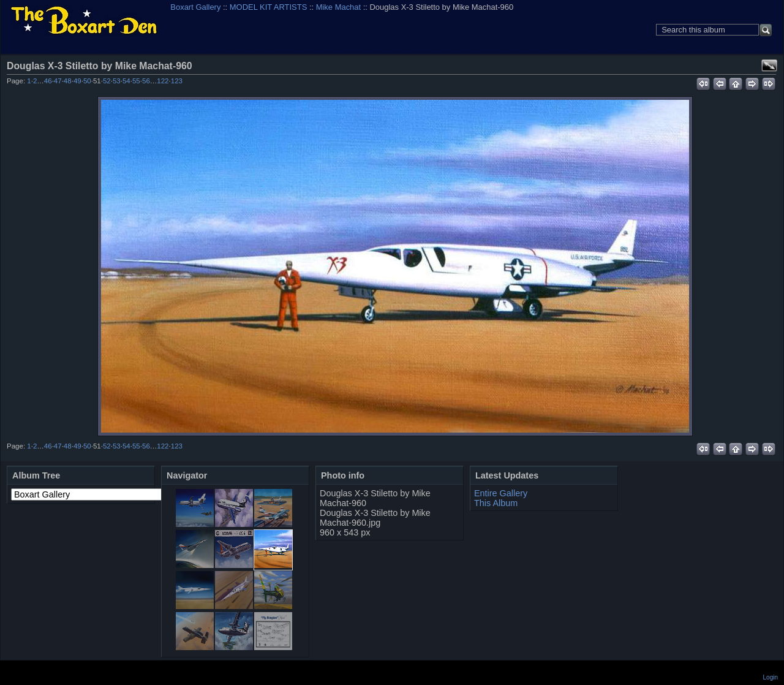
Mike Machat (338, 7)
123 (177, 81)
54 (126, 81)
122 (163, 81)
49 (77, 81)
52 (107, 81)
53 (117, 81)
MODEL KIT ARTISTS (268, 7)
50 (87, 81)
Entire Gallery (501, 493)
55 (136, 81)
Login (771, 677)
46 (48, 81)
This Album (496, 503)
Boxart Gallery (195, 7)
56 (146, 81)
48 (68, 81)
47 (58, 81)
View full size (769, 66)
